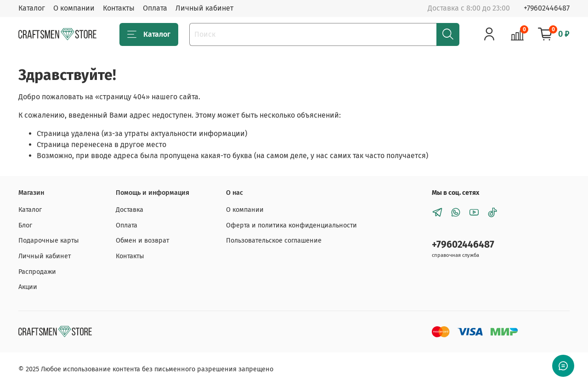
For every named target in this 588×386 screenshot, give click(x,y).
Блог (25, 225)
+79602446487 (547, 8)
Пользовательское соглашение (274, 241)
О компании (74, 8)
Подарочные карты (49, 241)
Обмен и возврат (142, 241)
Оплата (155, 8)
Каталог (32, 8)
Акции (28, 287)
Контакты (119, 8)
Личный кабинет (204, 8)
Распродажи (37, 272)
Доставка (130, 210)
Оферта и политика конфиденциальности (291, 225)
